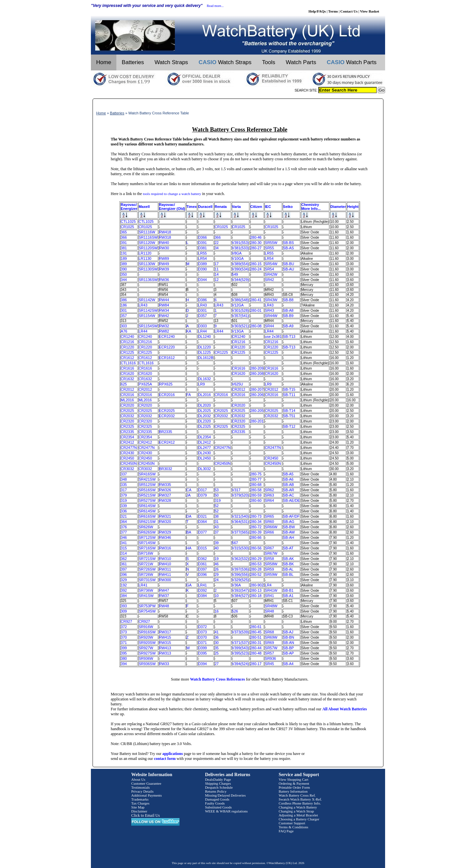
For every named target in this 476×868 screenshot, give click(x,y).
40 (217, 548)
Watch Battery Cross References (218, 679)
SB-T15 (289, 389)
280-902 (257, 585)
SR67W (271, 553)
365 (124, 232)
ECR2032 (167, 416)
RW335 (165, 485)
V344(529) (240, 280)
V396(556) (240, 574)
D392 (202, 590)
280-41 (256, 300)
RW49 (164, 264)
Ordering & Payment (294, 783)
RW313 (165, 653)
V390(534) (240, 269)
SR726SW (147, 569)
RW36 (164, 280)
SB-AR (289, 490)
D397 (202, 569)
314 (124, 553)
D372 (202, 627)
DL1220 (204, 347)
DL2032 (204, 416)
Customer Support (292, 823)
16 (217, 611)
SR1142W (147, 300)
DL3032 (204, 469)
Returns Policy (216, 791)
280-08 (256, 326)
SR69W (271, 637)
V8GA (237, 253)
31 (217, 522)
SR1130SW (148, 269)
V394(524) (240, 664)
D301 (202, 310)
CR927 (126, 621)
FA (189, 395)
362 (124, 559)
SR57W (271, 648)
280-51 (256, 637)
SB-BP (288, 648)
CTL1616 (128, 363)
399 (124, 648)
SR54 (269, 269)
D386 (202, 300)
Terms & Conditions (294, 827)
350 (124, 274)
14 (217, 274)
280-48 (256, 653)
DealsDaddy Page (218, 779)
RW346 (165, 537)
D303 (202, 326)
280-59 (256, 495)
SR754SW (147, 611)
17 (217, 264)
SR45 (269, 664)
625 (124, 384)
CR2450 (127, 458)
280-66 (256, 537)
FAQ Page (286, 831)
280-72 (256, 527)
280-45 (256, 632)
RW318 (165, 237)
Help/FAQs (317, 11)
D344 (202, 280)
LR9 (201, 384)
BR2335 (166, 432)
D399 (202, 648)
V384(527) (240, 596)
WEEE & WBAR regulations (226, 811)
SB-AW (289, 532)
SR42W (271, 274)
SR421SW (147, 479)
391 (124, 243)
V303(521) (240, 326)
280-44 (256, 648)
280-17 (256, 664)
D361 (202, 564)
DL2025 (204, 411)
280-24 (256, 269)
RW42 (164, 316)
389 (124, 264)
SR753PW (147, 606)
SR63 (269, 495)
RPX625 (166, 384)
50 (217, 495)
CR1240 (127, 336)
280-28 (256, 569)
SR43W (271, 300)
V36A (237, 585)
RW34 (164, 310)
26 (217, 569)
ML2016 (127, 400)
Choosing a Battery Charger (299, 819)
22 (217, 243)
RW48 (164, 606)
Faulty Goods (215, 803)
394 (124, 664)
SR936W (146, 658)
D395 (202, 653)
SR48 (269, 611)
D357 (202, 316)
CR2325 (127, 426)
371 (124, 643)
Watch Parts (301, 62)
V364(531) (240, 522)
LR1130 (145, 258)
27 (217, 664)
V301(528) (240, 310)
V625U (238, 384)
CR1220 (127, 347)
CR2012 (127, 389)
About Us (138, 779)
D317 (202, 490)
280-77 (256, 479)
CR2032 (127, 416)
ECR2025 (167, 411)
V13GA (238, 331)
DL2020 (204, 405)
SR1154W (147, 316)
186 (124, 305)
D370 (202, 637)
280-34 (256, 522)
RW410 (165, 564)
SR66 (269, 532)
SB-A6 (288, 479)
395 (124, 653)
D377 (202, 532)
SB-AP (288, 653)
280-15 (256, 264)
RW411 (165, 574)
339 (124, 506)
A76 (124, 331)
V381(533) (240, 248)
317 (124, 490)
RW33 (164, 664)
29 (217, 574)
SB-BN (289, 637)
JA (189, 495)
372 (124, 627)
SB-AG (289, 522)
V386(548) (240, 300)
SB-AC (289, 495)
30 (217, 643)
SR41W (271, 590)
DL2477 (204, 448)
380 (124, 658)
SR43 (269, 310)
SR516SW (147, 490)
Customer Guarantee (146, 783)
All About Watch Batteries (345, 709)
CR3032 (127, 469)
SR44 (269, 326)
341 (124, 543)
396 (124, 574)
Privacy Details (142, 791)
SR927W (146, 648)
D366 (202, 237)
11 (217, 269)
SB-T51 (289, 416)
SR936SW (147, 664)
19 (217, 559)
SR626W (146, 527)
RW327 (165, 495)
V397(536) (240, 569)
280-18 (256, 596)
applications (173, 754)
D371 (202, 643)
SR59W (271, 574)
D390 (202, 269)
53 (217, 490)
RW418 (165, 232)
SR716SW (147, 548)
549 (235, 274)
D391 (202, 243)
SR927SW (147, 653)
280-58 (256, 490)
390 (124, 269)
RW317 (165, 632)
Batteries (133, 62)
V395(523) (240, 653)
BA (189, 532)
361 (124, 564)
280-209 (257, 368)
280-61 (256, 627)
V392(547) (240, 590)
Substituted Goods (218, 807)
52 (217, 506)
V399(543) (240, 648)
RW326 (165, 490)
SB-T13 (289, 336)
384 (124, 596)
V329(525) (240, 580)
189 (124, 258)
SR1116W (147, 232)
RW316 (165, 548)
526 (235, 611)
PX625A (145, 384)
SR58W (271, 564)
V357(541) (240, 316)
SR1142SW (148, 310)
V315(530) (240, 548)
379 (124, 495)
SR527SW (147, 500)
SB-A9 (288, 326)
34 (217, 248)
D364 (202, 522)
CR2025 (127, 411)
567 (235, 543)
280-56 (256, 548)
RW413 (165, 648)
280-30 (256, 243)
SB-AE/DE (291, 500)
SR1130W (147, 264)
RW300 (165, 580)
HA (189, 548)
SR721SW (147, 559)
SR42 (269, 280)
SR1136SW (148, 280)
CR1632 (127, 379)
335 (124, 485)
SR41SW (146, 596)
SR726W (146, 574)
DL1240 (204, 336)
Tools (269, 62)
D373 (202, 632)
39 (217, 543)
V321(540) (240, 516)
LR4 (268, 585)
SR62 (269, 490)
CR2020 (127, 405)
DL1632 (204, 379)
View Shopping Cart (294, 779)
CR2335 (127, 432)
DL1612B (206, 358)
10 (217, 596)
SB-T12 (289, 426)
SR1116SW (148, 237)
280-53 (256, 564)
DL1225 (204, 352)
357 (124, 316)
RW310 (165, 559)
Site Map (138, 807)
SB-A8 (288, 310)
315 (124, 548)
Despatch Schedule (219, 787)
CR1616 (127, 368)
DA (189, 516)
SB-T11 (289, 395)
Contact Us (349, 11)
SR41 (269, 596)
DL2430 (204, 453)
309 (124, 611)
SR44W (271, 316)
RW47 (164, 590)
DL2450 (204, 458)
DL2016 (204, 395)
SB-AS (288, 248)
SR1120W (147, 243)
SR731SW (147, 580)
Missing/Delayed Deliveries (225, 795)
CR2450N (129, 463)
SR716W (146, 553)
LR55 (202, 253)
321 (124, 516)
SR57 (269, 653)
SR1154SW (148, 326)
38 (217, 516)
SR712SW (147, 537)
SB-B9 (288, 316)
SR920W (146, 637)
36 (217, 637)
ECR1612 (167, 358)
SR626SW (147, 532)
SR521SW (147, 495)
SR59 (269, 569)
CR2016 (127, 395)
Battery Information (293, 791)
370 (124, 637)
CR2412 (127, 442)
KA (189, 331)
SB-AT (288, 548)
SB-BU (289, 264)
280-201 (257, 421)
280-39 (256, 532)
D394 (202, 664)
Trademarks (140, 799)
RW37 (164, 596)
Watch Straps (171, 62)
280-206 (257, 395)
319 (124, 500)
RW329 (165, 532)
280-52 (256, 574)
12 (217, 280)
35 (217, 648)
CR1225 (127, 352)
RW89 (164, 258)
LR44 (143, 331)
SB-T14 (289, 411)
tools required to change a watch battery (172, 194)
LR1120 (145, 253)
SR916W (146, 627)
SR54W (271, 264)
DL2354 (204, 437)
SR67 (269, 548)
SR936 (270, 658)
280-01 (256, 310)
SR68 (269, 632)
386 (124, 300)
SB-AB (288, 485)
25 (217, 653)
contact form (165, 759)
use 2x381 (273, 336)
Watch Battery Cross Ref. (297, 795)
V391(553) (240, 243)
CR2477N (129, 448)
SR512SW (147, 485)
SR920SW (147, 643)
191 (124, 253)
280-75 (256, 474)
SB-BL (288, 574)
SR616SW (147, 516)
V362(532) (240, 559)
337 (124, 474)
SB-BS (288, 243)
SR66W (271, 527)
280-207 (257, 389)
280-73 (256, 516)
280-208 (257, 374)
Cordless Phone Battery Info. (300, 803)
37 (217, 532)
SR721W (146, 564)
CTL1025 (128, 221)
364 (124, 522)
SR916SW (147, 632)
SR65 (269, 516)
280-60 (256, 500)
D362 (202, 559)
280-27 (256, 248)
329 (124, 580)
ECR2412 (167, 442)
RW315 (165, 643)
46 (217, 564)
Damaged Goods (217, 799)
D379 (202, 495)
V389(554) (240, 264)
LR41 (143, 585)
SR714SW (147, 543)
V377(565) (240, 532)
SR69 (269, 643)
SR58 (269, 559)
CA (189, 490)
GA (189, 585)
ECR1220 (167, 347)
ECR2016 (167, 395)
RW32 (164, 326)
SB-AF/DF (291, 516)
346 (124, 537)
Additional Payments (147, 795)
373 (124, 632)
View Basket (370, 11)
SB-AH (289, 537)
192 (124, 585)
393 (124, 606)
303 (124, 326)
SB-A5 (288, 474)
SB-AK (288, 559)
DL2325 (204, 426)
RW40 (164, 243)
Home (104, 62)
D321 (202, 516)
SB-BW (289, 527)
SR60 (269, 522)
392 (124, 590)
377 (124, 532)
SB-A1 (288, 596)
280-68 (256, 485)
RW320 (165, 522)
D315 (202, 548)
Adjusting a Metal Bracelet (298, 815)
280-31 (256, 643)
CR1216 (127, 342)
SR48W (271, 606)
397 (124, 569)
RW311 (165, 569)
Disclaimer (139, 811)
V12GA (238, 305)
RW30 (164, 248)
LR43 (143, 305)
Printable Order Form (294, 787)
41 (217, 632)
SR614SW (147, 506)
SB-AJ (288, 632)
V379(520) (240, 495)
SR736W (146, 590)
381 (124, 248)
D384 (202, 596)
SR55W (271, 243)
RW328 (165, 500)
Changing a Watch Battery (298, 807)
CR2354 (127, 437)
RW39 (164, 269)
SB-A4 (288, 664)
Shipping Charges (218, 783)
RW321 (165, 516)
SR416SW (147, 474)
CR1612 (127, 358)
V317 (236, 490)
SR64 (269, 500)
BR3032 (166, 469)
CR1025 (127, 227)
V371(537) (240, 643)
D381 (202, 248)
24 (217, 580)
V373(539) (240, 632)
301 (124, 310)
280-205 (257, 411)
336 (124, 511)
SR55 (269, 248)
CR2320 (127, 421)
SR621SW (147, 522)
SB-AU (289, 269)
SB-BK (288, 564)
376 (124, 527)
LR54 (202, 258)
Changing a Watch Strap (296, 811)
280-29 (256, 559)
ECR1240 (167, 336)
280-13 (256, 590)
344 (124, 280)
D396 (202, 574)
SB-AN (289, 643)
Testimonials (140, 787)
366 (124, 237)
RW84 (164, 305)
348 (124, 479)
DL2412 (204, 442)
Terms (333, 11)
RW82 (164, 331)
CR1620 (127, 374)
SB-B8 (288, 300)
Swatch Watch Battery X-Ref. (300, 799)
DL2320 (204, 421)
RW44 (164, 300)
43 (217, 527)
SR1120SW (148, 248)
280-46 (256, 237)
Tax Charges (140, 803)
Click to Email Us (145, 815)
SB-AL (288, 569)
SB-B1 (288, 590)
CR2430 (127, 453)
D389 (202, 264)
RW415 (165, 637)
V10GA (238, 258)
